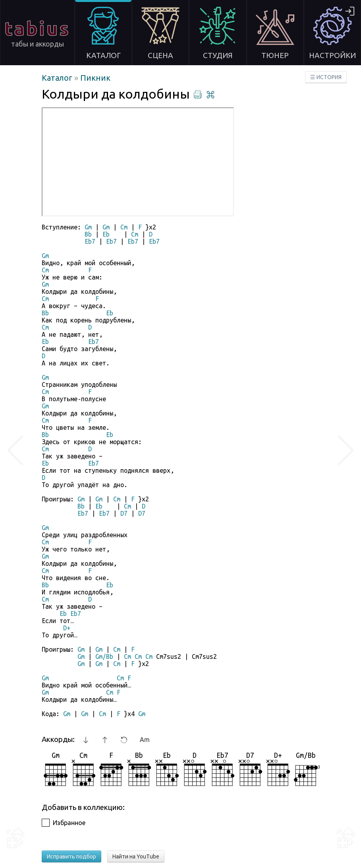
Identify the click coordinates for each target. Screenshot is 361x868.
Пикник (95, 78)
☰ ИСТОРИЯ (326, 77)
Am (145, 740)
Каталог (58, 78)
